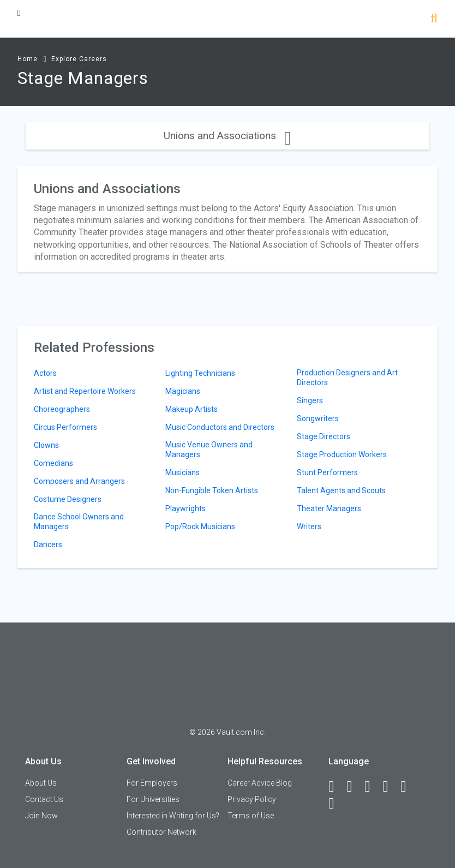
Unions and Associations (227, 136)
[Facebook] (336, 787)
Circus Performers (65, 427)
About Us (41, 783)
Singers (310, 400)
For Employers (152, 783)
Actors (45, 373)
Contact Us (44, 799)
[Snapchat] (336, 804)
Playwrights (185, 508)
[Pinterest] (408, 787)
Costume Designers (68, 499)
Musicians (182, 472)
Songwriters (318, 418)
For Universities (153, 799)
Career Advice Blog (260, 783)
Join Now (41, 816)
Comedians (53, 463)
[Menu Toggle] (19, 13)
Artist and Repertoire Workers (85, 391)
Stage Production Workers (342, 454)
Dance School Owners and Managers (79, 522)
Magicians (183, 391)
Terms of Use (251, 816)
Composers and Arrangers (79, 481)
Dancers (48, 544)
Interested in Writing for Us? (173, 816)
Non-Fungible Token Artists (212, 490)
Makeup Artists (191, 409)
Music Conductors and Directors (220, 427)
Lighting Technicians (200, 373)
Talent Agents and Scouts (341, 490)
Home (28, 59)
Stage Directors (324, 436)
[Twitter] (372, 787)
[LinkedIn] (354, 787)
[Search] (434, 19)
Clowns (46, 445)
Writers (309, 526)
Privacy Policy (252, 799)
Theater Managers (329, 508)
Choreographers (62, 409)
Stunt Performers (327, 472)
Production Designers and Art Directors (347, 378)
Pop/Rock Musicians (200, 526)
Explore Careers (79, 59)
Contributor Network (161, 832)
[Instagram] (390, 787)
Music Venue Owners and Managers (209, 450)
